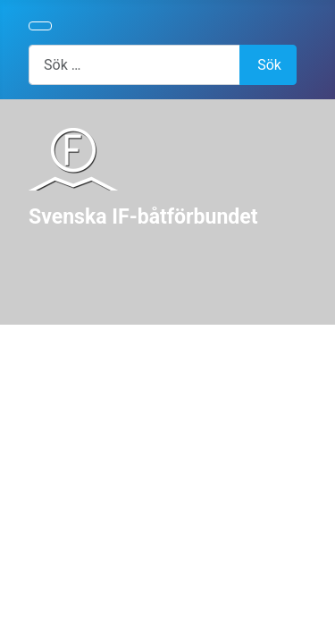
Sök (269, 65)
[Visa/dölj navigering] (40, 26)
